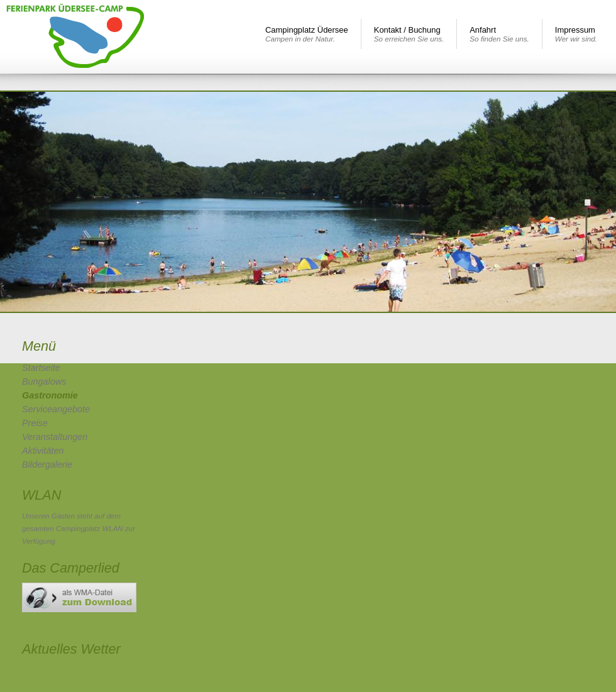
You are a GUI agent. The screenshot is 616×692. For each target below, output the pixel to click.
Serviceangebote (56, 409)
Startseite (41, 368)
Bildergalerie (47, 464)
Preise (35, 423)
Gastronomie (50, 395)
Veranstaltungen (55, 437)
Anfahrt (499, 34)
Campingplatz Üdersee (307, 34)
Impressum (576, 34)
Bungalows (44, 382)
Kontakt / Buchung (409, 34)
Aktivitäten (43, 451)
